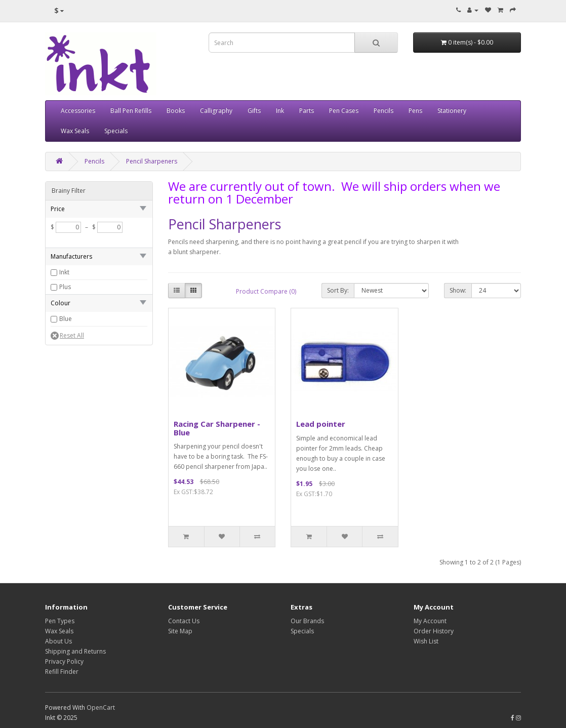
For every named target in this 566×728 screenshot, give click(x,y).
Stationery (452, 111)
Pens (415, 111)
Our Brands (307, 621)
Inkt (64, 272)
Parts (307, 111)
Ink (280, 111)
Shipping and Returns (75, 651)
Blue (66, 319)
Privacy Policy (64, 661)
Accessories (78, 111)
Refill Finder (62, 672)
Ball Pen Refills (131, 111)
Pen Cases (344, 111)
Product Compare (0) (266, 291)
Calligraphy (216, 111)
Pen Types (60, 621)
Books (176, 111)
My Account (430, 621)
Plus (65, 287)
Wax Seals (75, 131)
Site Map (180, 631)
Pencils (383, 111)
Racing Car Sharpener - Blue (217, 428)
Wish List (426, 641)
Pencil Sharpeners (152, 161)
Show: (458, 290)
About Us (58, 641)
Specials (116, 131)
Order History (434, 631)
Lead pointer (321, 424)
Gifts (254, 111)
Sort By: (338, 290)
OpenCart (101, 707)
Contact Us (184, 621)
